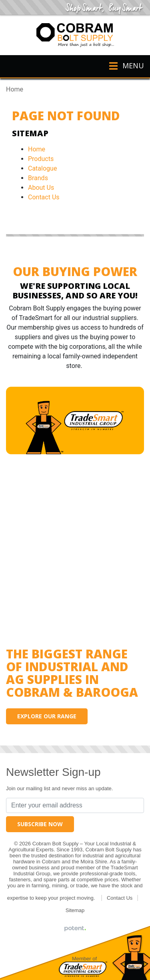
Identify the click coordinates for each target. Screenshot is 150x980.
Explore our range (47, 716)
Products (41, 159)
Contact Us (44, 197)
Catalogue (42, 168)
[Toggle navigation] (123, 66)
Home (37, 149)
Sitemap (75, 910)
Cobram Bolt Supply (75, 35)
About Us (41, 188)
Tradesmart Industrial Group (83, 969)
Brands (38, 178)
